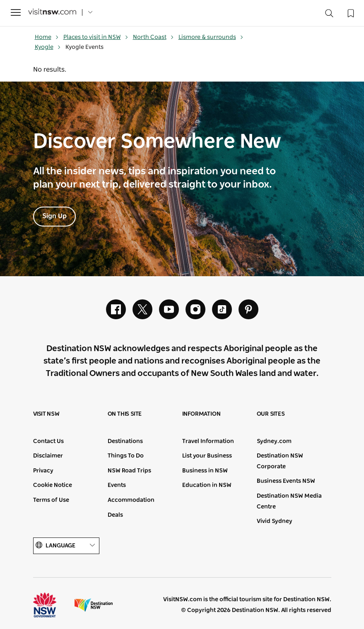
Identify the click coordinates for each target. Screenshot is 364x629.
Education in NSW (207, 485)
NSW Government (52, 605)
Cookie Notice (53, 485)
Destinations (125, 441)
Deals (115, 515)
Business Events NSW (286, 481)
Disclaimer (48, 456)
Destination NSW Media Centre (289, 501)
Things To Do (126, 456)
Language (66, 546)
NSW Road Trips (129, 471)
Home (47, 37)
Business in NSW (205, 471)
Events (117, 485)
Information (201, 414)
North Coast (153, 37)
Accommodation (131, 500)
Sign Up (54, 216)
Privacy (43, 471)
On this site (125, 414)
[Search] (329, 15)
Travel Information (208, 441)
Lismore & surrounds (211, 37)
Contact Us (48, 441)
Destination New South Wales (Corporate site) (94, 605)
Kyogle (48, 47)
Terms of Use (51, 500)
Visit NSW (46, 414)
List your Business (207, 456)
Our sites (271, 414)
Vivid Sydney (275, 521)
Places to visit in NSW (96, 37)
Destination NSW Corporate (280, 461)
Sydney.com (274, 441)
